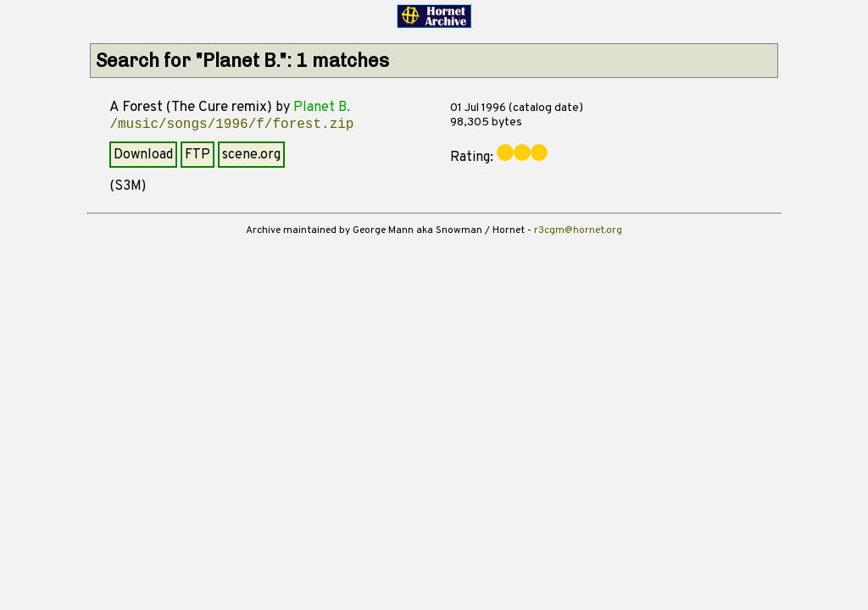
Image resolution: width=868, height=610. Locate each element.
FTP (198, 155)
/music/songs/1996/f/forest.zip (231, 125)
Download (143, 155)
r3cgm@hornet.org (578, 230)
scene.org (251, 155)
